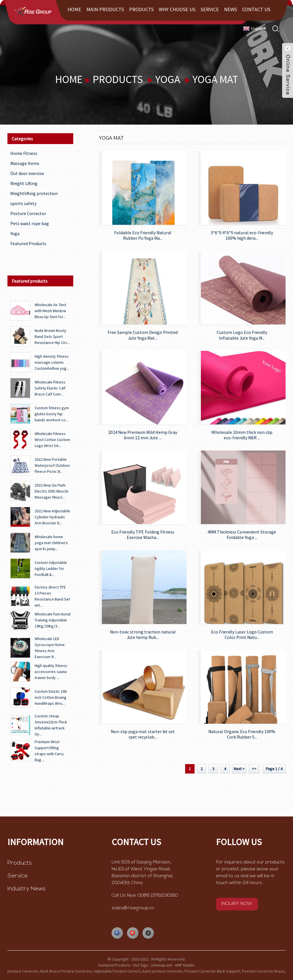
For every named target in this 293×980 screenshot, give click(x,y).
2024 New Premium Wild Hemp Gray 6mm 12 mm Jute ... (143, 435)
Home (74, 9)
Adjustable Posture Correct (117, 971)
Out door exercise (27, 173)
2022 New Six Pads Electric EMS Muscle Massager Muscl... (52, 491)
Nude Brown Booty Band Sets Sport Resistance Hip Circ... (52, 336)
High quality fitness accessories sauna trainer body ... (51, 672)
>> (254, 769)
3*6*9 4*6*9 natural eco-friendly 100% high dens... (242, 235)
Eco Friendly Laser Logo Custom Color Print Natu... (242, 635)
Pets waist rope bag (30, 223)
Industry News (26, 889)
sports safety (23, 203)
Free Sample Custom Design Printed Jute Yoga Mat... (143, 335)
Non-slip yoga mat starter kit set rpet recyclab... (143, 734)
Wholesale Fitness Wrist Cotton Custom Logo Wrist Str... (52, 440)
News (230, 9)
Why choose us (177, 9)
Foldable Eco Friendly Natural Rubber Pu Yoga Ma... (143, 235)
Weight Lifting (24, 183)
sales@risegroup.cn (133, 908)
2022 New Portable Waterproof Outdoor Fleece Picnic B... (52, 465)
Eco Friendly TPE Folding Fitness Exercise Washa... (143, 535)
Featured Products (28, 243)
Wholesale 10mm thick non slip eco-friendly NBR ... (242, 435)
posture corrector (23, 971)
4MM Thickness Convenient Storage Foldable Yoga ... (242, 535)
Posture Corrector (28, 213)
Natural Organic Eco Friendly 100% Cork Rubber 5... (242, 734)
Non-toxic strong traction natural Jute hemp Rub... (143, 635)
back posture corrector (163, 971)
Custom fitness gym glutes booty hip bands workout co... (52, 414)
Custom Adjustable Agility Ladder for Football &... (51, 568)
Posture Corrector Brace (263, 971)
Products (141, 9)
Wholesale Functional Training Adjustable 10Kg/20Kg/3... (53, 620)
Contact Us (256, 9)
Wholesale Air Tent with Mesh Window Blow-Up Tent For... (50, 311)
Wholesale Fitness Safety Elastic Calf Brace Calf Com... (50, 388)
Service (210, 9)
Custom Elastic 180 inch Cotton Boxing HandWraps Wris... (51, 697)
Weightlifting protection (34, 193)
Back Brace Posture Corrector (66, 971)
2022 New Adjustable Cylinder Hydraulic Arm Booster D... (52, 517)
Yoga (168, 79)
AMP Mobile (185, 965)
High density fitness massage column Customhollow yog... (52, 362)
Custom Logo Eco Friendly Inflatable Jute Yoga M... (242, 335)
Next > (239, 769)
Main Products (105, 9)
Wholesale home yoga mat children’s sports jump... (51, 543)
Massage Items (25, 163)
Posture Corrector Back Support (212, 971)
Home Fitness (24, 153)
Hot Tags (141, 965)
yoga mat (215, 79)
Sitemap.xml (162, 965)
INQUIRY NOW (237, 904)
